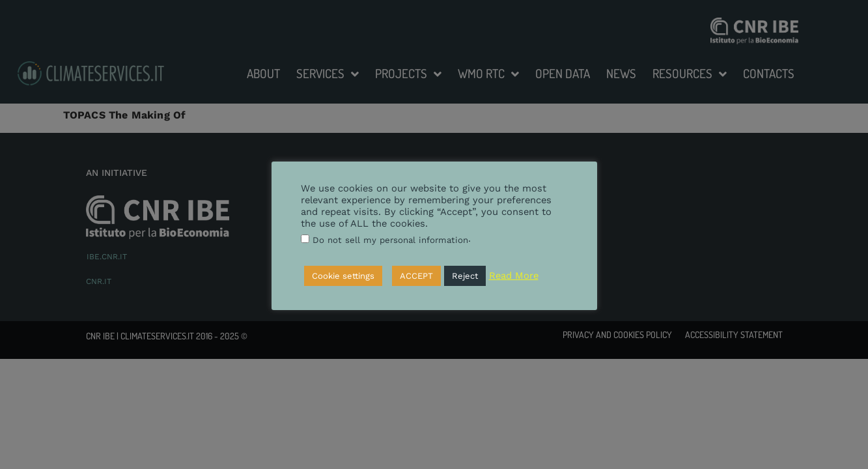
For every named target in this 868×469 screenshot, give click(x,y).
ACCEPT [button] (416, 276)
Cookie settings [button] (343, 276)
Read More (514, 276)
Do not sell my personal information (390, 240)
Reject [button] (465, 276)
